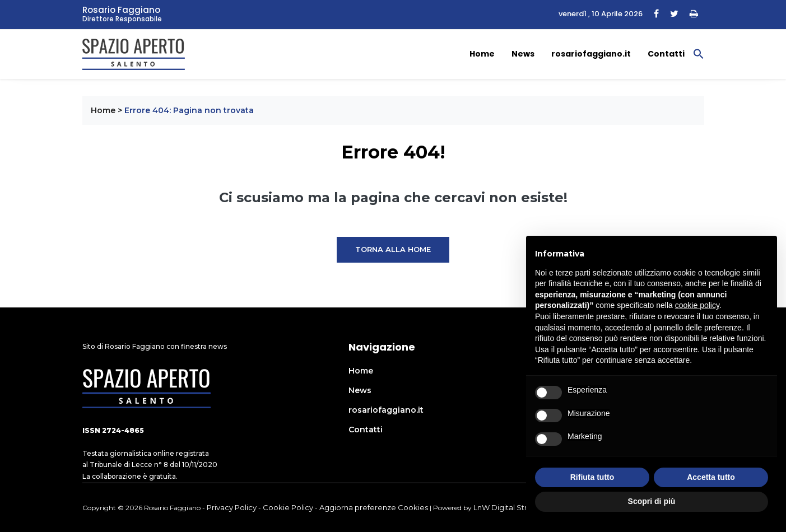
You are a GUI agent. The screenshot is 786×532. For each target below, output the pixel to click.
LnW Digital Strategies (514, 507)
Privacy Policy (232, 507)
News (523, 54)
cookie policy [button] (697, 305)
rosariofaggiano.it (591, 54)
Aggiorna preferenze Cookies (374, 507)
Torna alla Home (393, 249)
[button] (699, 53)
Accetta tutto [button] (711, 477)
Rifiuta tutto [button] (592, 477)
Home (482, 54)
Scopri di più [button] (652, 501)
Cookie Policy (288, 507)
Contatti (666, 54)
